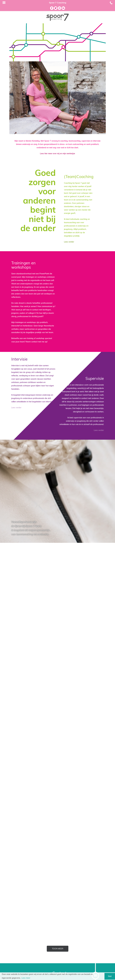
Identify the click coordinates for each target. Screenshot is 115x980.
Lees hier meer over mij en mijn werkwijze (57, 154)
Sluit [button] (110, 976)
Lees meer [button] (26, 978)
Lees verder (69, 242)
